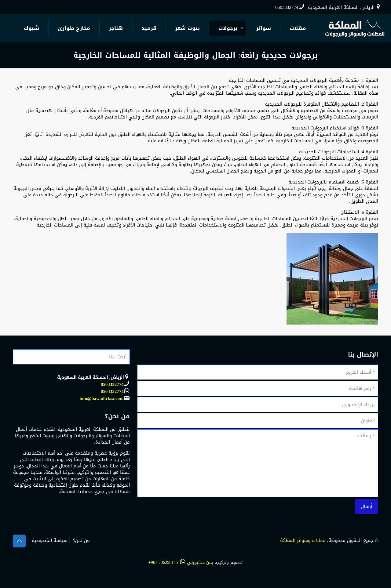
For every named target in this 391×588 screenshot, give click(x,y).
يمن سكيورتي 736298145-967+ (181, 563)
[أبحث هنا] (71, 357)
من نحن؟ (81, 540)
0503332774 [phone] (287, 7)
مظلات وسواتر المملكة (303, 540)
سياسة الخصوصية (50, 540)
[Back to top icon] (19, 541)
